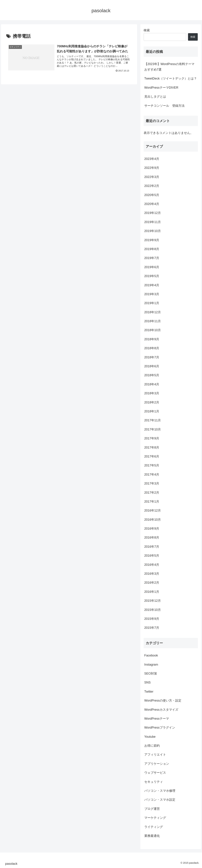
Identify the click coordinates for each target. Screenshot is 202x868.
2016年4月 (152, 565)
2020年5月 (152, 195)
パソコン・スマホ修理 (160, 791)
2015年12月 (153, 601)
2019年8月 (152, 249)
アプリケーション (157, 764)
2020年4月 (152, 204)
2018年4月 (152, 384)
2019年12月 (153, 213)
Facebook (151, 655)
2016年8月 (152, 538)
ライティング (154, 827)
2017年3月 (152, 483)
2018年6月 (152, 366)
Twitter (149, 692)
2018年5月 (152, 375)
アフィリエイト (155, 755)
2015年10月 (153, 610)
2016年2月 (152, 583)
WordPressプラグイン (160, 728)
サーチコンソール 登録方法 (164, 106)
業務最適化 (152, 836)
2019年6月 (152, 267)
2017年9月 (152, 438)
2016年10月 (153, 520)
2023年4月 (152, 159)
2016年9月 (152, 529)
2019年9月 (152, 240)
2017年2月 (152, 493)
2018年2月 (152, 402)
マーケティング (155, 818)
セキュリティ (154, 782)
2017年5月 (152, 465)
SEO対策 (151, 674)
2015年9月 (152, 619)
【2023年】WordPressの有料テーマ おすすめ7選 (169, 67)
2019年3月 (152, 294)
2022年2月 (152, 186)
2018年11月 (153, 321)
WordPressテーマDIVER (161, 88)
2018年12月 (153, 312)
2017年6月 (152, 456)
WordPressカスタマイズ (161, 710)
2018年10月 (153, 330)
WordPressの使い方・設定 (163, 701)
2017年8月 (152, 448)
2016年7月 (152, 547)
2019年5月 (152, 276)
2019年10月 (153, 231)
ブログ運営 (152, 809)
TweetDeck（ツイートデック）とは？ (171, 78)
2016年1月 (152, 592)
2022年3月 (152, 177)
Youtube (150, 737)
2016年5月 (152, 556)
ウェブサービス (155, 773)
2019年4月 (152, 285)
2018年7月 (152, 357)
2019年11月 (153, 222)
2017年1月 (152, 502)
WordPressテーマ (157, 719)
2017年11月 (153, 420)
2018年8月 (152, 348)
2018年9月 (152, 339)
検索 (147, 30)
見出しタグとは (155, 97)
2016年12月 (153, 511)
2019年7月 (152, 258)
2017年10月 (153, 429)
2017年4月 (152, 475)
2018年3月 (152, 393)
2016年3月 (152, 574)
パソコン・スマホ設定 (160, 800)
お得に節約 (152, 746)
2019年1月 (152, 303)
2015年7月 (152, 628)
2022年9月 (152, 168)
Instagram (151, 665)
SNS (147, 682)
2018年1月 (152, 411)
